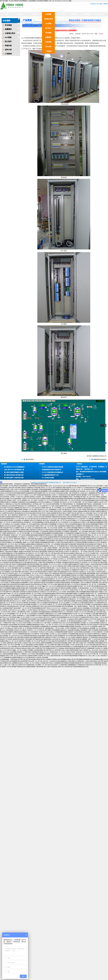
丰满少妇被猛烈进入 (62, 661)
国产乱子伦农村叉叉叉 (86, 663)
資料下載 (61, 14)
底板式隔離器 (21, 33)
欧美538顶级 (64, 663)
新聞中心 (35, 14)
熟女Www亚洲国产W (23, 661)
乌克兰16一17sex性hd (49, 661)
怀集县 (38, 659)
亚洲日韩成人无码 (95, 661)
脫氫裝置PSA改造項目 (100, 459)
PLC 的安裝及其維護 (48, 478)
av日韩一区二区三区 (36, 661)
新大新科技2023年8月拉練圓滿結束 (14, 467)
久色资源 (42, 663)
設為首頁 (93, 4)
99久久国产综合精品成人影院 (53, 667)
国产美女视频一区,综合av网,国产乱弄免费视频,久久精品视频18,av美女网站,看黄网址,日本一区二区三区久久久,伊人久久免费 (36, 1)
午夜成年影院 (39, 667)
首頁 (6, 14)
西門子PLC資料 (61, 23)
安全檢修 (48, 33)
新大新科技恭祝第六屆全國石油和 (14, 475)
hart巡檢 (48, 23)
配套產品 (21, 37)
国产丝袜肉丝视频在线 (77, 667)
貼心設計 (48, 28)
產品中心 (21, 14)
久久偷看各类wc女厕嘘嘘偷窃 (67, 665)
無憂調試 (48, 37)
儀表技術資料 (61, 33)
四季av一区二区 (42, 665)
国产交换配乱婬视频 (29, 667)
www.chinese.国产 (52, 665)
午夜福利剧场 (97, 663)
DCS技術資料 (61, 28)
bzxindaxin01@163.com (88, 479)
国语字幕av (72, 661)
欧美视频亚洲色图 (74, 663)
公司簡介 (74, 19)
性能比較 (48, 42)
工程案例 (48, 51)
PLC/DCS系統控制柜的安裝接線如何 (52, 472)
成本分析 (48, 47)
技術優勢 (48, 14)
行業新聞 (35, 23)
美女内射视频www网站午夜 (65, 659)
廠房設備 (74, 23)
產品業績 (21, 19)
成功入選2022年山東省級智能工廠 (14, 470)
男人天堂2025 (66, 667)
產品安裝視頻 (30, 459)
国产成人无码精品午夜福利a (49, 659)
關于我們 (74, 14)
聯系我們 (87, 14)
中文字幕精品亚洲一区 (30, 665)
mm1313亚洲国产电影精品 (15, 667)
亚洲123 (21, 665)
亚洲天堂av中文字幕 (92, 665)
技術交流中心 (100, 14)
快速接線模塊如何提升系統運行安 (52, 470)
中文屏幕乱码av (81, 665)
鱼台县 (86, 667)
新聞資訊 (35, 19)
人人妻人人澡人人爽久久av (10, 665)
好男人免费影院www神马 (16, 663)
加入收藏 (99, 4)
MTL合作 (21, 28)
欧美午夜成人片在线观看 (53, 663)
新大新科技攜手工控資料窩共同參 (14, 478)
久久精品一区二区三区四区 (31, 663)
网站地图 (74, 486)
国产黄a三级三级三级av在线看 (27, 659)
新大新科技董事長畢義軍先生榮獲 (14, 472)
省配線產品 (21, 23)
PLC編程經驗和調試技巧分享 (50, 475)
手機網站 (105, 4)
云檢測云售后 (48, 19)
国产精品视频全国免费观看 (82, 659)
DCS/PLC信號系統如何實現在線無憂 (52, 467)
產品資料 (61, 19)
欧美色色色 (14, 659)
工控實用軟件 (61, 37)
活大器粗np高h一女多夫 (83, 661)
